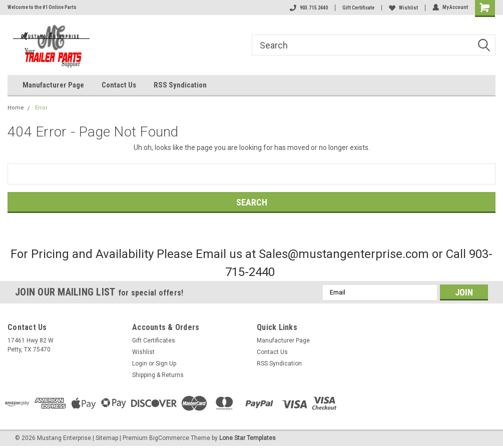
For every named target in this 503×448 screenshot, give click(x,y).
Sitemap (107, 438)
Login (140, 363)
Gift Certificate (358, 8)
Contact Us (119, 85)
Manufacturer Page (53, 85)
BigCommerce (169, 438)
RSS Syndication (180, 85)
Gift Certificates (154, 340)
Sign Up (166, 363)
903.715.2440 (309, 8)
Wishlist (403, 8)
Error (41, 108)
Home (16, 108)
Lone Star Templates (247, 438)
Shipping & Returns (158, 375)
